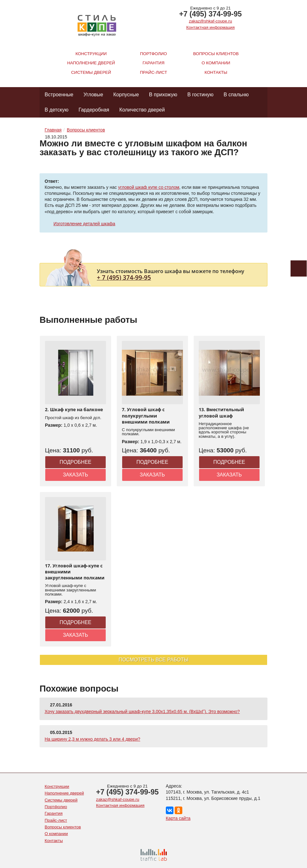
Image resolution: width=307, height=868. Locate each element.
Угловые (93, 95)
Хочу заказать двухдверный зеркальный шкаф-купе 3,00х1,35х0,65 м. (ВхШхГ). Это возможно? (142, 712)
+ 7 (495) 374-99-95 (124, 277)
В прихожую (163, 95)
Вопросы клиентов (216, 54)
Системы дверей (91, 72)
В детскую (56, 110)
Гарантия (154, 63)
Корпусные (126, 95)
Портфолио (154, 54)
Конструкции (91, 54)
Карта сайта (178, 818)
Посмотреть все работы (154, 660)
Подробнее (75, 462)
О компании (216, 63)
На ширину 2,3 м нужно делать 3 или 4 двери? (92, 739)
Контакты (216, 72)
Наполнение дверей (91, 63)
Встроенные (59, 95)
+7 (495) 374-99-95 (210, 14)
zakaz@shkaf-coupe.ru (210, 21)
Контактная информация (211, 27)
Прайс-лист (153, 72)
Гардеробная (94, 110)
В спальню (236, 95)
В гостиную (200, 95)
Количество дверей (142, 110)
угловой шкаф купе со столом (149, 187)
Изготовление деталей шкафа (84, 224)
